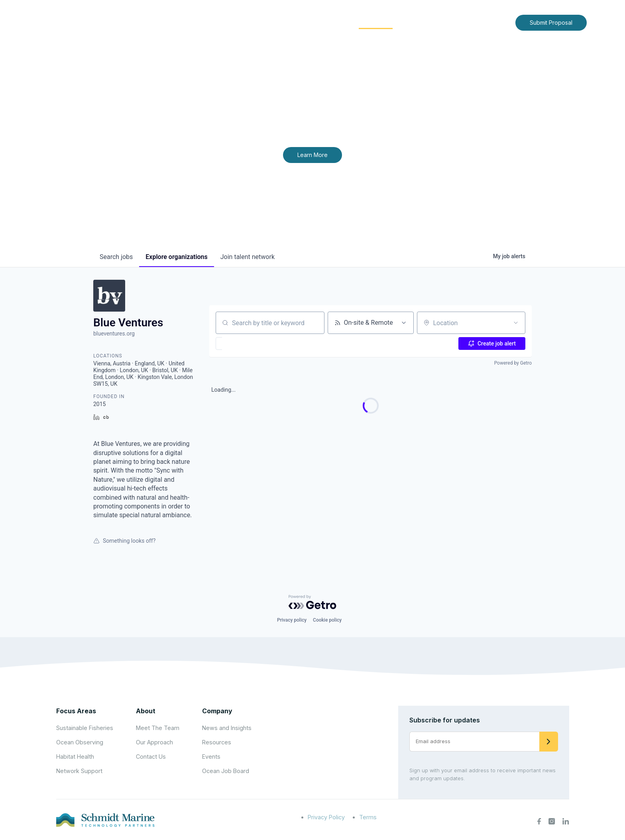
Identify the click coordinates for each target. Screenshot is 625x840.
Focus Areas (323, 22)
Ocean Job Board (226, 771)
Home (248, 22)
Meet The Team (158, 728)
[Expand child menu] (292, 23)
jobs (116, 257)
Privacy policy (292, 620)
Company (217, 711)
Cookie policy (327, 620)
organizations (176, 257)
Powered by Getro (513, 363)
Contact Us (492, 22)
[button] (242, 343)
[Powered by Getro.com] (312, 602)
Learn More (312, 155)
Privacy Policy (326, 817)
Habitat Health (75, 757)
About (279, 22)
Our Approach (154, 742)
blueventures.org (114, 334)
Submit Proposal (551, 23)
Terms (368, 817)
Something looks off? (124, 541)
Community (376, 22)
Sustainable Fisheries (85, 728)
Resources (217, 742)
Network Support (79, 771)
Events (211, 757)
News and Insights (437, 22)
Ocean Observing (80, 742)
